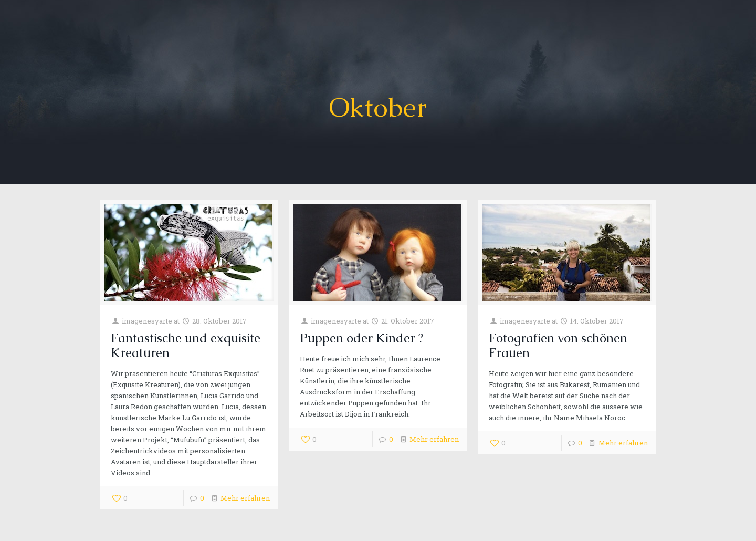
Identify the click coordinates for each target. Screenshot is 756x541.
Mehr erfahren (245, 498)
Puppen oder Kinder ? (361, 338)
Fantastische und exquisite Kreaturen (186, 345)
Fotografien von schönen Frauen (558, 345)
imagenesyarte (147, 321)
